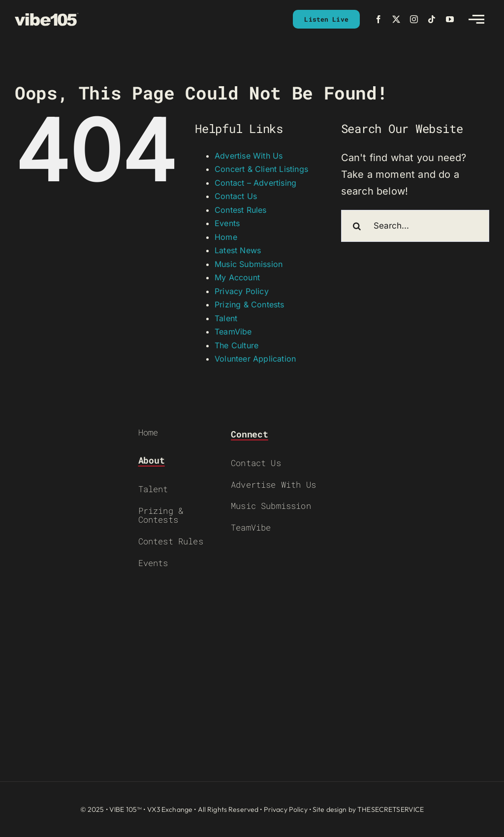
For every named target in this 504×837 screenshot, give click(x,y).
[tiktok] (432, 19)
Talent (226, 318)
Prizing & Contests (250, 304)
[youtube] (450, 19)
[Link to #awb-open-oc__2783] (476, 19)
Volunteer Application (255, 359)
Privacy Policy (242, 291)
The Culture (236, 345)
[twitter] (396, 19)
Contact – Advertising (255, 183)
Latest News (238, 250)
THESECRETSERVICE (391, 809)
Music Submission (249, 264)
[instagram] (414, 19)
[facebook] (378, 19)
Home (226, 237)
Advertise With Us (249, 156)
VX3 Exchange (170, 809)
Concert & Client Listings (261, 169)
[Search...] (415, 226)
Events (227, 223)
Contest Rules (241, 210)
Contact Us (236, 196)
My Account (237, 277)
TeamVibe (233, 332)
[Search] (357, 226)
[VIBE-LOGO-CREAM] (47, 17)
